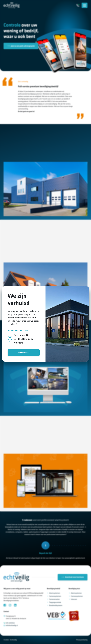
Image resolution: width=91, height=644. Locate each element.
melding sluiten (24, 352)
